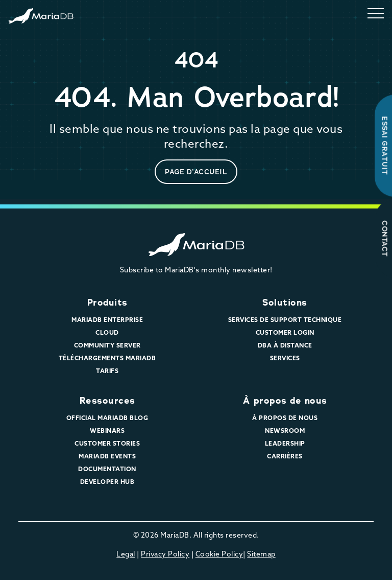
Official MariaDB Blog (107, 418)
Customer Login (285, 332)
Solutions (285, 303)
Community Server (107, 345)
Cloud (107, 332)
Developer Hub (107, 482)
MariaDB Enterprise (107, 320)
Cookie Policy (219, 554)
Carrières (285, 456)
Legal (126, 554)
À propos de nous (285, 401)
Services (285, 358)
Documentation (107, 469)
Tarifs (107, 371)
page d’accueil (196, 172)
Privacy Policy (165, 554)
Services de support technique (285, 320)
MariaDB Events (107, 456)
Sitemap (261, 554)
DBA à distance (285, 345)
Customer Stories (107, 443)
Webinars (107, 431)
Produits (107, 303)
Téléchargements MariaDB (107, 358)
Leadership (285, 443)
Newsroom (285, 431)
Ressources (107, 401)
